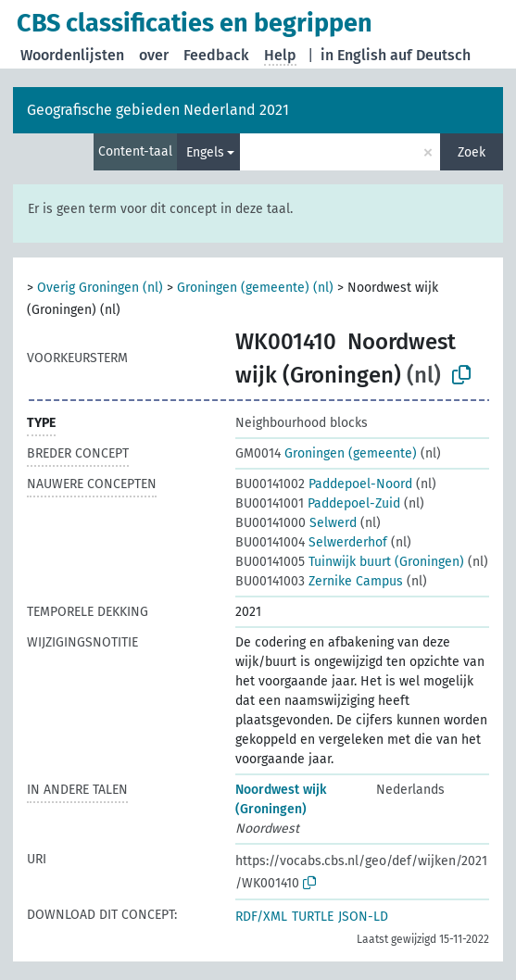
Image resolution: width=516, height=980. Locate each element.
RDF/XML (261, 917)
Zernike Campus (319, 581)
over (154, 55)
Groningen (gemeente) (326, 453)
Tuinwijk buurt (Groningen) (350, 562)
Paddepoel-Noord (324, 484)
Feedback (216, 55)
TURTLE (313, 917)
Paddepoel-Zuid (318, 503)
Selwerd (296, 523)
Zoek (472, 152)
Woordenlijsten (72, 55)
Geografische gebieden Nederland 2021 (158, 110)
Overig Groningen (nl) (100, 288)
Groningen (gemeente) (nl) (255, 288)
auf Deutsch (430, 55)
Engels (205, 152)
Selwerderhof (311, 542)
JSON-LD (363, 917)
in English (353, 55)
